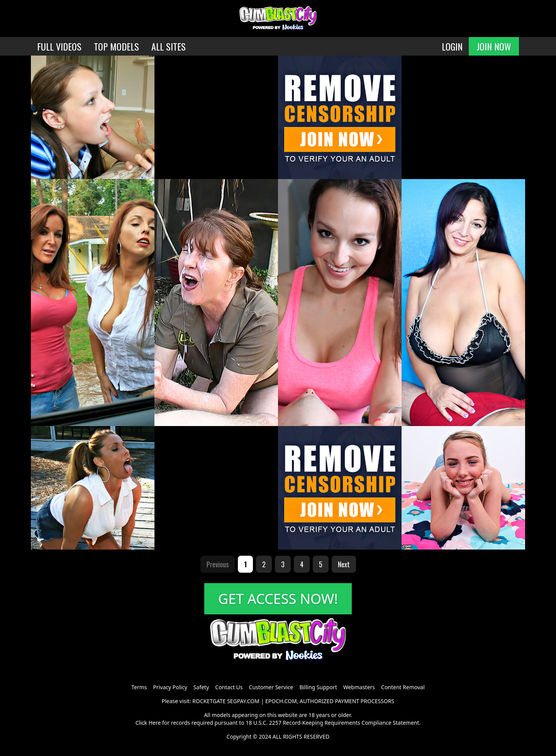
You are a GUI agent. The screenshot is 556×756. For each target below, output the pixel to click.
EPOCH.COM (281, 701)
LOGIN (452, 46)
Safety (201, 687)
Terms (139, 687)
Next (344, 564)
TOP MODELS (116, 46)
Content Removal (403, 687)
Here (155, 723)
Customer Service (271, 687)
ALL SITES (169, 46)
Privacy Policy (170, 687)
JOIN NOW (494, 46)
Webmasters (359, 687)
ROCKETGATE (209, 701)
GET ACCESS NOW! (278, 599)
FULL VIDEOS (59, 46)
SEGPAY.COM (243, 701)
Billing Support (318, 687)
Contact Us (229, 687)
